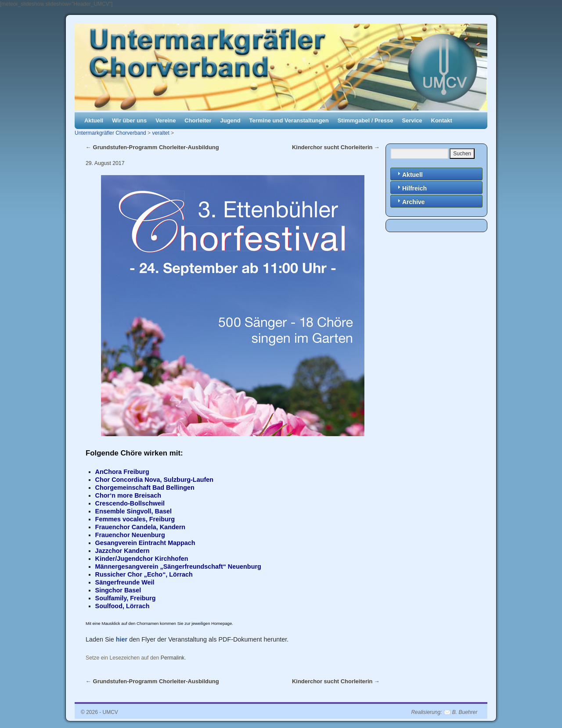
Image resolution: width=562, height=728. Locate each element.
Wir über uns (129, 120)
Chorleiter (198, 120)
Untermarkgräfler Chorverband (110, 133)
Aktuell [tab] (409, 174)
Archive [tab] (410, 201)
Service (412, 120)
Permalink (173, 658)
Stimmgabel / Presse (366, 120)
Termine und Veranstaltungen (289, 120)
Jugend (231, 120)
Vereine (166, 120)
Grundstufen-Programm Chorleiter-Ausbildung (152, 147)
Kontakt (442, 120)
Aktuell (94, 120)
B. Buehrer (465, 712)
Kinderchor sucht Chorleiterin (336, 147)
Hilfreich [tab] (411, 188)
